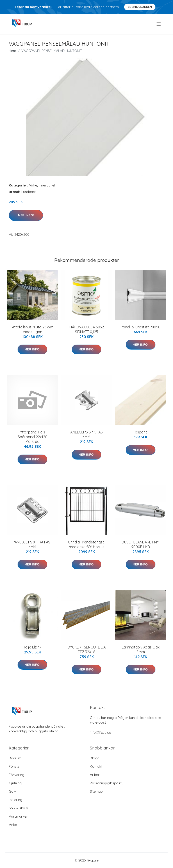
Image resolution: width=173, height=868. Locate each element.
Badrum (15, 758)
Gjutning (15, 783)
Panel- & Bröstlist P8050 (141, 327)
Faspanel (141, 432)
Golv (12, 791)
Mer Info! (26, 215)
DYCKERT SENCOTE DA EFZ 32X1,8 (87, 649)
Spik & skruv (18, 808)
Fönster (15, 766)
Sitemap (96, 791)
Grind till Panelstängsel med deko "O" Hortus (87, 544)
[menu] (159, 24)
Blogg (95, 758)
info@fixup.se (100, 732)
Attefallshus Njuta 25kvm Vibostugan (33, 329)
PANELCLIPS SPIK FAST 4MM (87, 434)
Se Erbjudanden (140, 7)
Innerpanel (47, 185)
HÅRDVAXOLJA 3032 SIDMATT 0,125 (87, 329)
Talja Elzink (32, 647)
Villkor (95, 775)
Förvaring (17, 775)
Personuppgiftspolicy (107, 783)
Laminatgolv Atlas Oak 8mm (141, 649)
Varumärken (18, 816)
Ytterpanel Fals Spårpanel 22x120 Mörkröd (33, 437)
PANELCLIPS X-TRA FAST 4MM (33, 544)
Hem (12, 51)
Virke (33, 185)
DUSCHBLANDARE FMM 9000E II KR (141, 544)
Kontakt (96, 766)
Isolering (16, 800)
